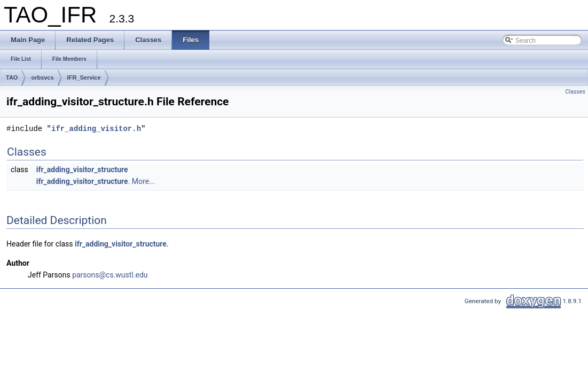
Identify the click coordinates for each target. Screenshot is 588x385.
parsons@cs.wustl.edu (110, 275)
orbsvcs (42, 78)
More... (143, 181)
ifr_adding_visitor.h (96, 129)
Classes (575, 92)
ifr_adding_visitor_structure (82, 170)
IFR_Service (84, 78)
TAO (12, 78)
